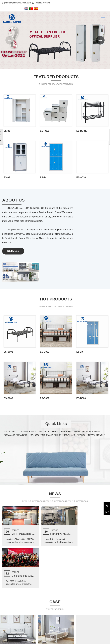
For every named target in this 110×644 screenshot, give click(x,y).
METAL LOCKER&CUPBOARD (55, 398)
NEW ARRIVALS (97, 401)
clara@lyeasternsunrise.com (16, 3)
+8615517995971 (41, 3)
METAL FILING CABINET (87, 398)
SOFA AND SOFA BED (15, 401)
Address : (6, 615)
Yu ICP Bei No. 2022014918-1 (85, 641)
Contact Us (9, 608)
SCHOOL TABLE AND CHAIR (46, 401)
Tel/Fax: (6, 627)
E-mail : (6, 632)
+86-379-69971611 (18, 627)
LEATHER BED (28, 398)
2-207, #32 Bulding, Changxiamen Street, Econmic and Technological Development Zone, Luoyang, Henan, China (30, 618)
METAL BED (10, 398)
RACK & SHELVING (74, 401)
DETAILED (13, 244)
